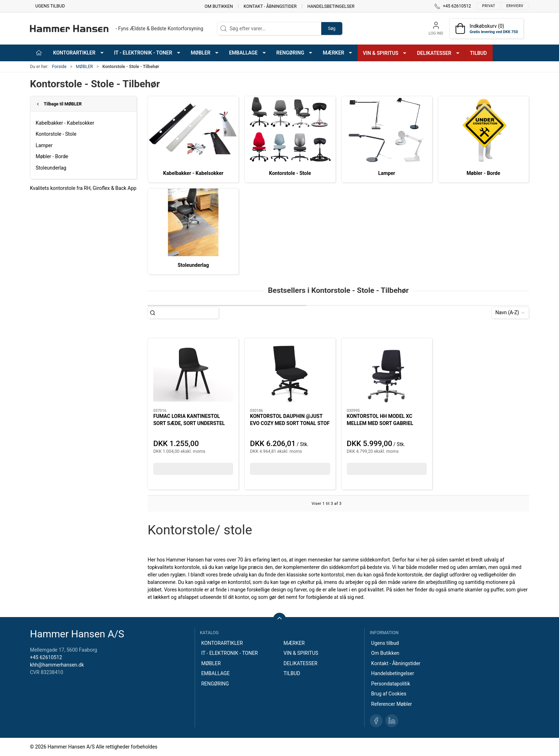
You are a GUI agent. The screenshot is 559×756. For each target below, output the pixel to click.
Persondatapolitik (391, 684)
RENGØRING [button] (295, 53)
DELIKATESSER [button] (439, 53)
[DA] (117, 29)
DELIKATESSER (300, 663)
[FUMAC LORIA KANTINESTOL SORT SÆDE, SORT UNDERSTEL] (193, 373)
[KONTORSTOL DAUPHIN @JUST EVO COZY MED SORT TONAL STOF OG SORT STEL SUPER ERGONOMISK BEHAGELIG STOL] (290, 373)
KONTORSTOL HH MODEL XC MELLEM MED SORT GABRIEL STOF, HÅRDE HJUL (380, 423)
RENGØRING (215, 684)
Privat (489, 6)
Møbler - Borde (52, 156)
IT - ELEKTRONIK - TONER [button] (148, 53)
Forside (59, 67)
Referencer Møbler (392, 704)
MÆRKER (294, 643)
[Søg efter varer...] (189, 313)
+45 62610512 (46, 657)
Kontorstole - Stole (56, 134)
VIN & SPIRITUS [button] (385, 53)
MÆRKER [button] (338, 53)
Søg (332, 29)
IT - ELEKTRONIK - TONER (229, 653)
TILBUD (478, 53)
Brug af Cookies (389, 694)
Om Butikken (219, 6)
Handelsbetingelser (331, 6)
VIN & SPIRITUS (301, 653)
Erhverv (515, 6)
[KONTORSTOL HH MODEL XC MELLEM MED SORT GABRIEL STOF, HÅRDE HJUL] (387, 373)
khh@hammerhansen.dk (57, 665)
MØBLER (84, 67)
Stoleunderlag (51, 168)
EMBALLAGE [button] (248, 53)
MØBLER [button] (205, 53)
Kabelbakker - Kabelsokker (65, 123)
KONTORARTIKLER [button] (79, 53)
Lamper (44, 145)
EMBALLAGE (215, 673)
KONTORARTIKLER (222, 643)
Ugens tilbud (50, 6)
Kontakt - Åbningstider (270, 6)
